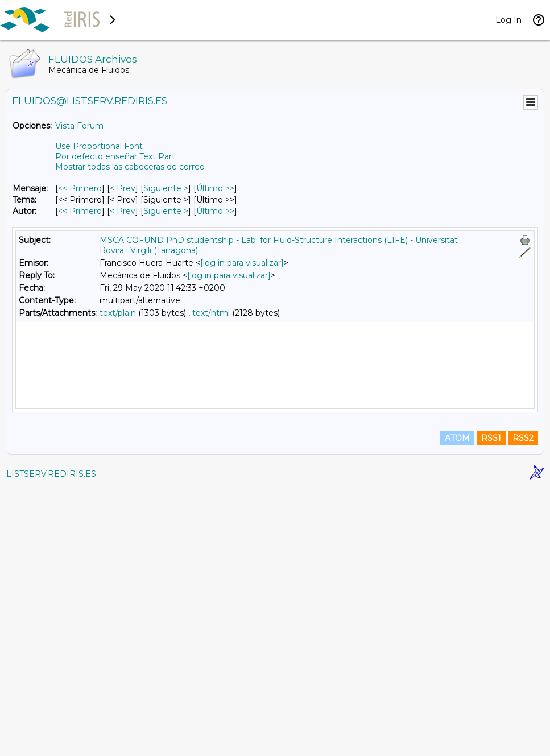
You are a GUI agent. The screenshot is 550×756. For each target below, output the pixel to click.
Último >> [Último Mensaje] (215, 188)
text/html (211, 313)
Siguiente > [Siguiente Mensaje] (166, 188)
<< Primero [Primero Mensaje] (80, 188)
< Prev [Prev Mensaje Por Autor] (123, 211)
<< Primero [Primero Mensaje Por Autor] (80, 211)
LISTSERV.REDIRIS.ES (51, 742)
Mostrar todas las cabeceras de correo (130, 167)
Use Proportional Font (99, 146)
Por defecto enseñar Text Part (115, 156)
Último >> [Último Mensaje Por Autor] (215, 211)
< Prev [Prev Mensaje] (123, 188)
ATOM (457, 706)
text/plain (118, 313)
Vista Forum (79, 126)
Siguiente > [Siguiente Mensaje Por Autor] (166, 211)
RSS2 (523, 706)
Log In (508, 20)
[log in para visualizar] (242, 263)
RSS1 (491, 706)
